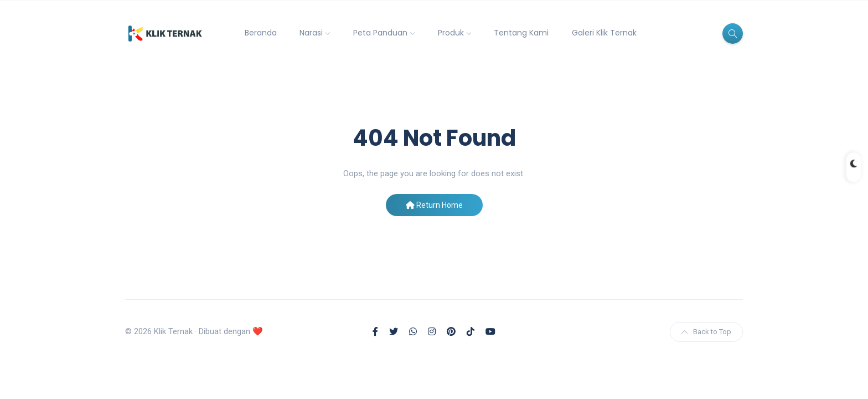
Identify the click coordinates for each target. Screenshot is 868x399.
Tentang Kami (521, 33)
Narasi (311, 33)
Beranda (261, 33)
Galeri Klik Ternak (604, 33)
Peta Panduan (380, 33)
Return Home (434, 205)
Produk (451, 33)
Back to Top (706, 332)
